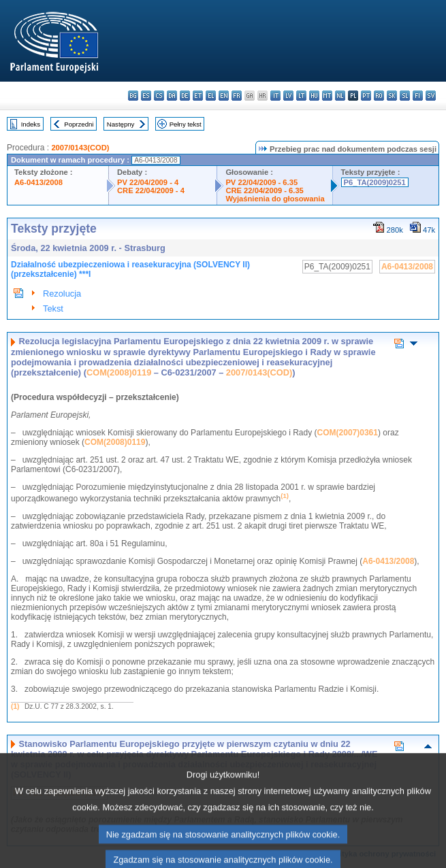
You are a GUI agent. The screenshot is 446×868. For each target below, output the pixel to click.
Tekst (53, 308)
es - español (146, 96)
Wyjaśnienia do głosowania (275, 199)
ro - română (379, 96)
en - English (224, 96)
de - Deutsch (185, 96)
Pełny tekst (186, 124)
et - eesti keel (198, 96)
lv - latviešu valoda (288, 96)
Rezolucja (62, 294)
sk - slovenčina (392, 96)
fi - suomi (418, 96)
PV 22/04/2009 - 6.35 (261, 182)
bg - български (133, 96)
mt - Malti (327, 96)
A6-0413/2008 (38, 182)
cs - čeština (159, 96)
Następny (121, 124)
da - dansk (172, 96)
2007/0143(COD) (80, 148)
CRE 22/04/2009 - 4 (151, 190)
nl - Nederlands (340, 96)
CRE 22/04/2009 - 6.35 (264, 190)
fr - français (237, 96)
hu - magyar (314, 96)
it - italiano (275, 96)
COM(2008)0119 (119, 372)
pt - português (366, 96)
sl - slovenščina (405, 96)
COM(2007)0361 (348, 433)
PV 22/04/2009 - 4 (148, 182)
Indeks (31, 124)
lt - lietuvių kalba (301, 96)
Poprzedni (79, 124)
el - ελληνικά (211, 96)
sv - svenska (431, 96)
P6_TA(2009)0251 (375, 182)
